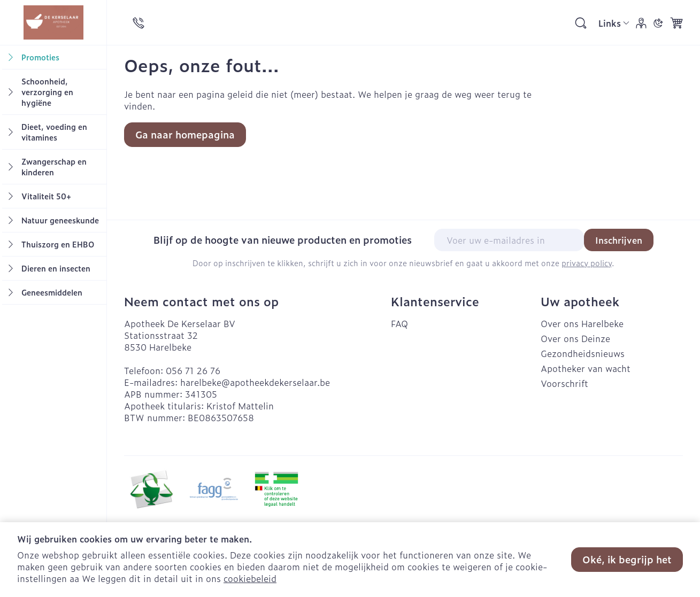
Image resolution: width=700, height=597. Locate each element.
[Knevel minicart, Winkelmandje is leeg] (676, 23)
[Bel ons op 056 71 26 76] (139, 23)
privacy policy (587, 263)
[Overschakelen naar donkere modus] (658, 23)
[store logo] (53, 22)
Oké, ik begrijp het (627, 559)
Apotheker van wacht (586, 368)
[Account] (641, 23)
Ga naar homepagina (185, 134)
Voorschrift (564, 383)
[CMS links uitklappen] (614, 23)
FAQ (399, 323)
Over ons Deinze (575, 338)
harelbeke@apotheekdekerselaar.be (255, 382)
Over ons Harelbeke (582, 323)
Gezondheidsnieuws (583, 353)
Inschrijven (619, 240)
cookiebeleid (250, 578)
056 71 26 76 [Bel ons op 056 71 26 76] (193, 370)
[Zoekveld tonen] (581, 23)
